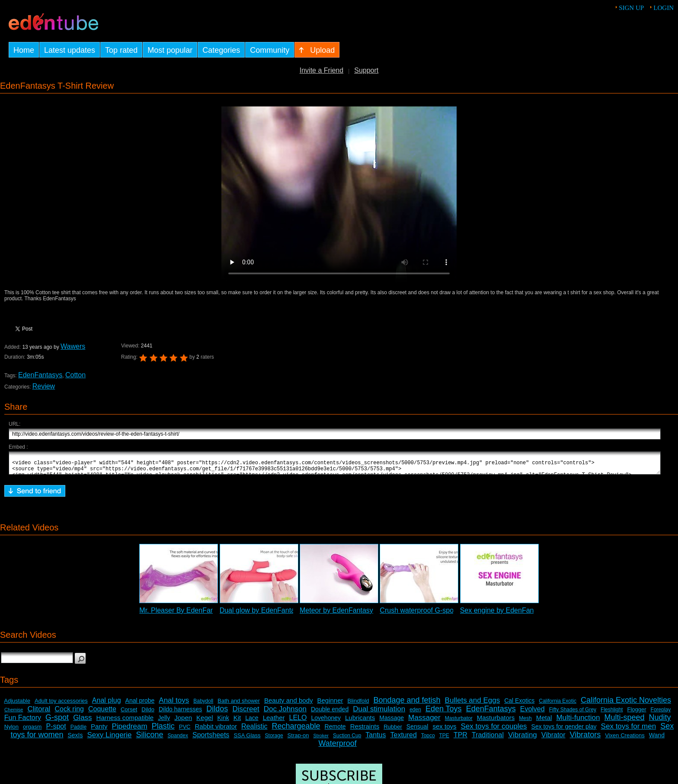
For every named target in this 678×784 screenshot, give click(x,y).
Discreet (246, 713)
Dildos (217, 713)
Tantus (376, 739)
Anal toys (174, 704)
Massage (392, 722)
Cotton (75, 375)
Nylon (11, 731)
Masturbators (496, 721)
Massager (424, 721)
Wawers (73, 346)
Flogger (636, 713)
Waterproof (337, 747)
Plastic (163, 730)
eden (415, 713)
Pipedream (129, 730)
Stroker (321, 739)
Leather (274, 721)
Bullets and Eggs (473, 704)
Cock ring (69, 713)
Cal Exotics (519, 704)
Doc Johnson (285, 713)
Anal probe (140, 704)
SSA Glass (247, 739)
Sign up (631, 8)
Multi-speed (625, 721)
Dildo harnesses (180, 713)
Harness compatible (125, 721)
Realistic (254, 730)
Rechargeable (296, 730)
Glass (82, 721)
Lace (252, 722)
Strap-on (298, 739)
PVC (185, 731)
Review (44, 386)
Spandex (178, 739)
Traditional (488, 739)
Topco (428, 739)
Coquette (102, 713)
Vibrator (553, 739)
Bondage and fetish (407, 704)
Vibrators (585, 739)
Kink (223, 722)
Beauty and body (289, 704)
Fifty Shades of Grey (573, 713)
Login (664, 8)
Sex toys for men (629, 730)
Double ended (330, 713)
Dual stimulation (379, 713)
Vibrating (523, 739)
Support (366, 70)
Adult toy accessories (61, 705)
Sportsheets (211, 739)
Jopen (183, 721)
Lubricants (360, 721)
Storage (274, 739)
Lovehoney (326, 722)
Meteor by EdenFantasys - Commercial (360, 614)
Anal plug (107, 704)
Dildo (148, 713)
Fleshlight (612, 713)
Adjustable (17, 705)
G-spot (57, 721)
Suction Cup (347, 739)
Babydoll (203, 705)
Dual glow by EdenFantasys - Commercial (284, 614)
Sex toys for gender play (564, 730)
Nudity (660, 721)
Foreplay (661, 713)
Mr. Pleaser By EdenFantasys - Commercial (206, 614)
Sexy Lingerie (110, 739)
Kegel (205, 721)
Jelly (164, 722)
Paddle (78, 731)
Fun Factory (23, 721)
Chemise (14, 713)
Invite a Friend (321, 70)
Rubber (393, 731)
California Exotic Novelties (626, 704)
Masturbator (459, 722)
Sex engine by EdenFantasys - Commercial (527, 614)
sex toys (444, 730)
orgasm (32, 731)
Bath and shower (239, 705)
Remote (335, 730)
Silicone (150, 739)
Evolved (532, 713)
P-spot (56, 730)
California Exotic (558, 705)
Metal (544, 721)
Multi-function (578, 721)
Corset (129, 713)
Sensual (417, 730)
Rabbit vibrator (216, 730)
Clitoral (39, 713)
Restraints (365, 730)
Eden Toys (444, 713)
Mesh (525, 722)
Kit (237, 721)
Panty (99, 730)
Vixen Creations (625, 739)
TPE (444, 739)
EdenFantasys (40, 375)
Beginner (330, 704)
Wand (657, 739)
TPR (461, 739)
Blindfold (358, 705)
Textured (404, 739)
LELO (298, 721)
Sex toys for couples (494, 730)
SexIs (75, 739)
